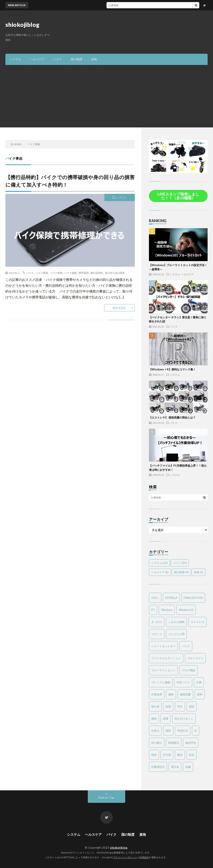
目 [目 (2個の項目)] (196, 731)
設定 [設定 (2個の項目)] (192, 755)
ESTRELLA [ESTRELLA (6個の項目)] (171, 598)
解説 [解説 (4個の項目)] (180, 755)
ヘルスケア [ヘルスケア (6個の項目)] (160, 572)
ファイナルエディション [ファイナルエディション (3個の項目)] (166, 658)
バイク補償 (71, 273)
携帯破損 (84, 273)
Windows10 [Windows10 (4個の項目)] (186, 610)
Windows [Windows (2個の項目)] (167, 610)
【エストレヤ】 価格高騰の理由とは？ (172, 417)
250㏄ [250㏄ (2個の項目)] (155, 598)
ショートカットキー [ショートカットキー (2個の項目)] (163, 646)
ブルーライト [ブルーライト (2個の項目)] (195, 658)
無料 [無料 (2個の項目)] (168, 731)
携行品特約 (97, 273)
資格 (94, 59)
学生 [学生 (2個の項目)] (180, 706)
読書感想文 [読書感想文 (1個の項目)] (158, 767)
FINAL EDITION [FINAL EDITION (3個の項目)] (193, 598)
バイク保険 (56, 273)
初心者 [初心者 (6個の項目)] (155, 706)
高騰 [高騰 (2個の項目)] (188, 767)
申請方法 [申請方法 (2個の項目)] (183, 731)
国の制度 (77, 59)
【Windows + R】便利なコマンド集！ (172, 369)
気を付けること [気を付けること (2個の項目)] (184, 719)
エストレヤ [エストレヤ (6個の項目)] (198, 622)
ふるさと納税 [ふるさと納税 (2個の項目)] (176, 622)
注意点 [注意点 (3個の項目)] (155, 731)
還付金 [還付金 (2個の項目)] (175, 767)
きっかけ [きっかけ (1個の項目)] (157, 622)
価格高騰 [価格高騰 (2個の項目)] (185, 694)
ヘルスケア (37, 59)
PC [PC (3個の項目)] (153, 610)
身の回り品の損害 (115, 273)
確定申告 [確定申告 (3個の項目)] (191, 743)
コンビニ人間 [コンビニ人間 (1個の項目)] (176, 634)
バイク (58, 59)
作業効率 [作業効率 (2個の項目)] (157, 694)
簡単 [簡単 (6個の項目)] (154, 755)
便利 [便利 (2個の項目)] (200, 694)
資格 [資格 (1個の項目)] (199, 572)
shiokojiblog (22, 25)
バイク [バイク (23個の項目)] (180, 563)
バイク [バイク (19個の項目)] (186, 646)
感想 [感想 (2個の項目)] (192, 706)
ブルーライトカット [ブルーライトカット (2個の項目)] (163, 670)
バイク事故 (42, 273)
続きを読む (120, 308)
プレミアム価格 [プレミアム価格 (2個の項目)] (161, 682)
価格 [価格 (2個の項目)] (171, 694)
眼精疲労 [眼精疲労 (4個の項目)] (174, 743)
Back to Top (106, 798)
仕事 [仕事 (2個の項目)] (199, 682)
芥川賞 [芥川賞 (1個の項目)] (167, 755)
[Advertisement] (106, 96)
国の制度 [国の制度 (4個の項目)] (181, 572)
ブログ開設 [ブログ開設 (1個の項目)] (189, 670)
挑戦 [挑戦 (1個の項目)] (154, 719)
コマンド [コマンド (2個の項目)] (157, 634)
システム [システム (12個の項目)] (159, 563)
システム (15, 59)
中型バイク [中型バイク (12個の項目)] (183, 682)
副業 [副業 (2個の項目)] (168, 706)
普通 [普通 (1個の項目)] (166, 719)
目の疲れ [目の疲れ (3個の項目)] (157, 743)
